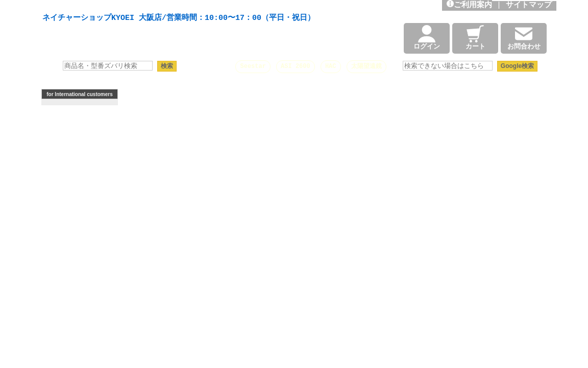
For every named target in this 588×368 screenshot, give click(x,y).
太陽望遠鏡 (366, 66)
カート (475, 38)
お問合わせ (524, 38)
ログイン (427, 38)
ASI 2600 (296, 66)
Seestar (253, 66)
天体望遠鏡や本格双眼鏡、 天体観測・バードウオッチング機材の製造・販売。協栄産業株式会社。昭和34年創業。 (176, 6)
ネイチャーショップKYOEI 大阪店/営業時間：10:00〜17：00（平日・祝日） (179, 18)
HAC (331, 66)
